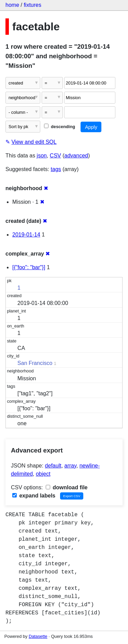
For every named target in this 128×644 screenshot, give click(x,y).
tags (56, 169)
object (43, 474)
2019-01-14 (26, 235)
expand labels (34, 496)
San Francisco (35, 363)
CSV (55, 156)
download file (67, 487)
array (70, 466)
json (42, 156)
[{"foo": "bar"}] (29, 267)
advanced (76, 156)
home (12, 5)
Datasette (38, 636)
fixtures (32, 5)
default (53, 466)
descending (60, 127)
